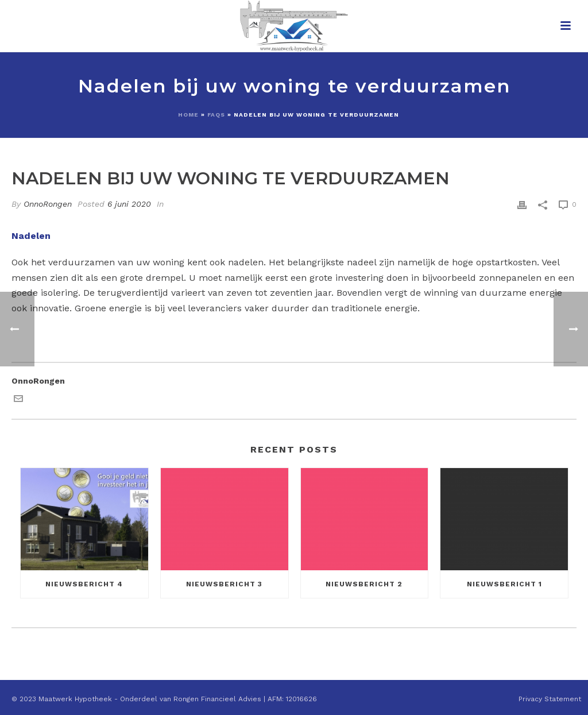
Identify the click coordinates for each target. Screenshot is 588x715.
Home (188, 115)
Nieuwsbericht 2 (364, 584)
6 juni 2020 (129, 204)
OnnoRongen (48, 204)
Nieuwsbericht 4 (84, 584)
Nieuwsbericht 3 (224, 584)
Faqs (216, 115)
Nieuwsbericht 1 (504, 584)
